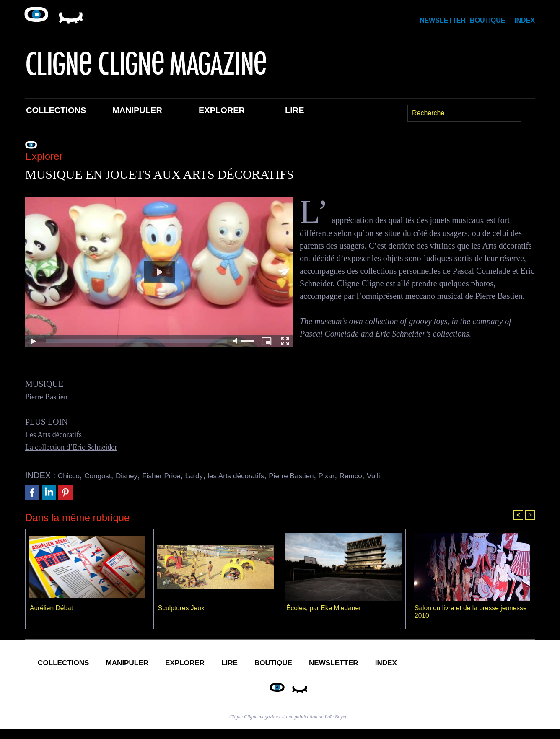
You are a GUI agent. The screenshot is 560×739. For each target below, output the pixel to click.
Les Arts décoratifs (57, 434)
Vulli (419, 475)
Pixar (366, 475)
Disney (137, 475)
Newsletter (443, 20)
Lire (295, 110)
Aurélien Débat (52, 609)
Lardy (213, 475)
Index (525, 20)
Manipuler (137, 110)
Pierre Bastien (49, 397)
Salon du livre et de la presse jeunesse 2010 (458, 613)
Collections (56, 110)
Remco (393, 475)
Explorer (222, 110)
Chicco (71, 475)
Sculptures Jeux (182, 609)
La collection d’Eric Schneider (76, 447)
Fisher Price (176, 475)
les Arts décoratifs (261, 475)
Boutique (487, 20)
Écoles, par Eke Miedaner (325, 609)
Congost (104, 475)
